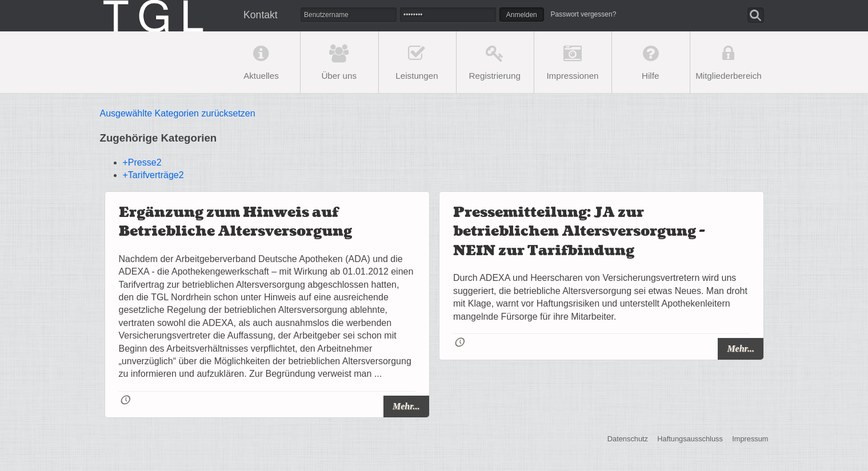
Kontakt (261, 15)
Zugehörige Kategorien (159, 138)
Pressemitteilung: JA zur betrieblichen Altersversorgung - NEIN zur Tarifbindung (579, 232)
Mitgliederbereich (729, 76)
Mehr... (406, 406)
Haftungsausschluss (690, 439)
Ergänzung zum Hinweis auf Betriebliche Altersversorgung (235, 222)
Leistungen (417, 76)
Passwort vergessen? (584, 14)
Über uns (339, 76)
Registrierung (495, 76)
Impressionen (572, 76)
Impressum (750, 439)
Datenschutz (628, 439)
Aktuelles (261, 76)
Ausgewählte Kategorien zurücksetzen (178, 113)
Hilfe (650, 76)
